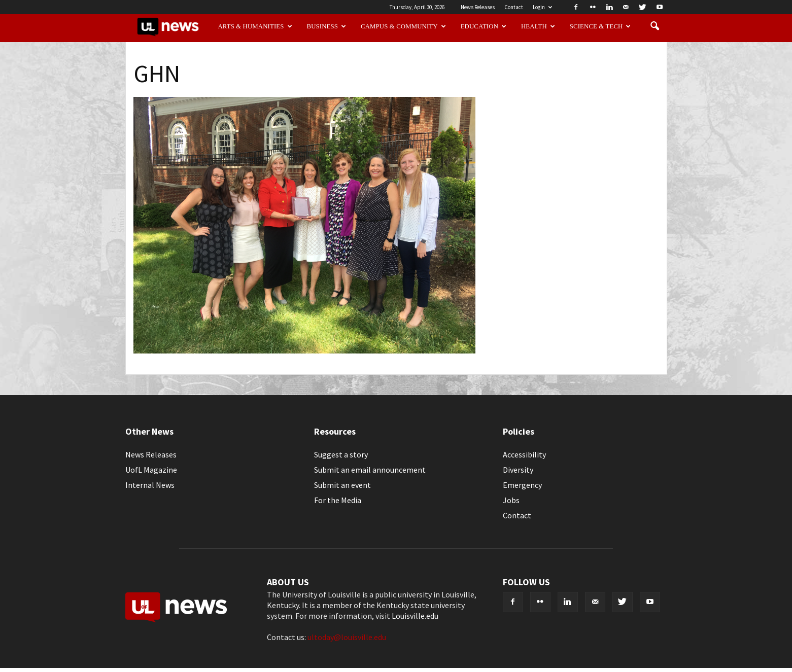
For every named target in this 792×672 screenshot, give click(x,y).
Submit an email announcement (370, 470)
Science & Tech (600, 26)
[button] (655, 26)
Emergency (522, 485)
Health (538, 26)
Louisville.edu (415, 616)
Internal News (150, 485)
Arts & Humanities (255, 26)
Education (484, 26)
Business (327, 26)
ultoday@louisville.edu (347, 637)
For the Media (338, 500)
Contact (514, 7)
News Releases (478, 7)
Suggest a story (341, 454)
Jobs (511, 500)
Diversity (518, 470)
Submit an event (342, 485)
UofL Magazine (151, 470)
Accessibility (524, 454)
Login (542, 7)
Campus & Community (403, 26)
